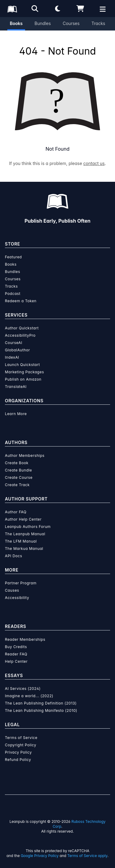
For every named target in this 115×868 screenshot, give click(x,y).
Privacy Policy (18, 752)
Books (16, 23)
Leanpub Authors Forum (28, 527)
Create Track (17, 485)
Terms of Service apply (87, 856)
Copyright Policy (21, 745)
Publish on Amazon (23, 379)
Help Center (16, 661)
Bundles (43, 23)
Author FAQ (16, 512)
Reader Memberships (25, 639)
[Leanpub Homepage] (12, 9)
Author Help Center (23, 519)
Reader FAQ (16, 654)
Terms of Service (21, 738)
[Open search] (35, 9)
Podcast (13, 294)
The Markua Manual (24, 549)
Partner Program (21, 583)
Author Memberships (25, 456)
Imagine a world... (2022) (29, 696)
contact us (94, 163)
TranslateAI (16, 387)
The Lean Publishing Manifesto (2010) (41, 710)
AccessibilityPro (20, 335)
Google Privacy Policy (40, 856)
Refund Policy (18, 760)
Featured (13, 257)
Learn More (16, 414)
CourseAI (14, 343)
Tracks (98, 23)
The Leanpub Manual (25, 534)
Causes (12, 590)
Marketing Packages (24, 372)
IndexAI (12, 357)
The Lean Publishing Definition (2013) (41, 703)
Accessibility (17, 598)
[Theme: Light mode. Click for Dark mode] (57, 9)
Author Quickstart (22, 328)
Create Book (17, 463)
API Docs (13, 556)
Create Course (19, 477)
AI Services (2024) (23, 689)
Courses (71, 23)
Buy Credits (16, 647)
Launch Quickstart (22, 365)
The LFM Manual (21, 541)
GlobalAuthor (17, 350)
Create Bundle (19, 470)
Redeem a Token (21, 301)
